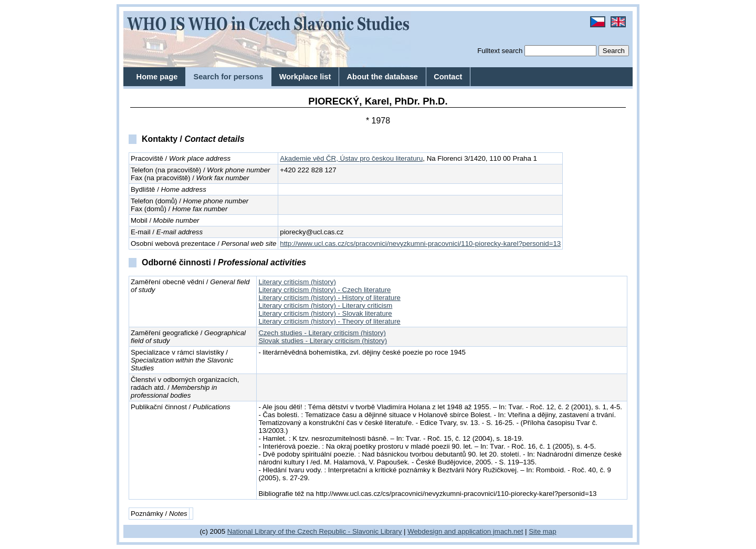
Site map (542, 531)
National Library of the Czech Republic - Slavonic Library (315, 531)
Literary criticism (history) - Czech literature (324, 290)
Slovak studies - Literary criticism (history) (323, 341)
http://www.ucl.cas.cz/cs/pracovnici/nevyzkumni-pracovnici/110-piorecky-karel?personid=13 (420, 244)
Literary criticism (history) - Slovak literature (325, 313)
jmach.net (507, 531)
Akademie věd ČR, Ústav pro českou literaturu (351, 158)
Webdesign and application (449, 531)
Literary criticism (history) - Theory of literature (329, 321)
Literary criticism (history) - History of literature (329, 298)
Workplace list (305, 77)
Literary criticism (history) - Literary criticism (325, 305)
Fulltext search (500, 51)
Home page (157, 77)
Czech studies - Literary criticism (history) (322, 333)
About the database (382, 77)
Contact (448, 77)
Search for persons (228, 77)
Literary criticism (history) (297, 282)
